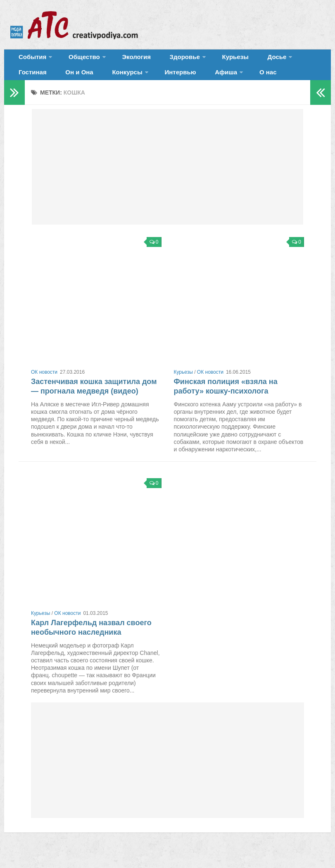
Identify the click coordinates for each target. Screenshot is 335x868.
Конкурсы (71, 80)
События (30, 60)
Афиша (156, 80)
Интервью (118, 80)
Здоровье (164, 60)
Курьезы (209, 60)
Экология (124, 60)
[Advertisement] (167, 178)
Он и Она (30, 80)
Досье (243, 60)
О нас (194, 80)
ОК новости (44, 383)
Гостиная (284, 60)
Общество (76, 60)
